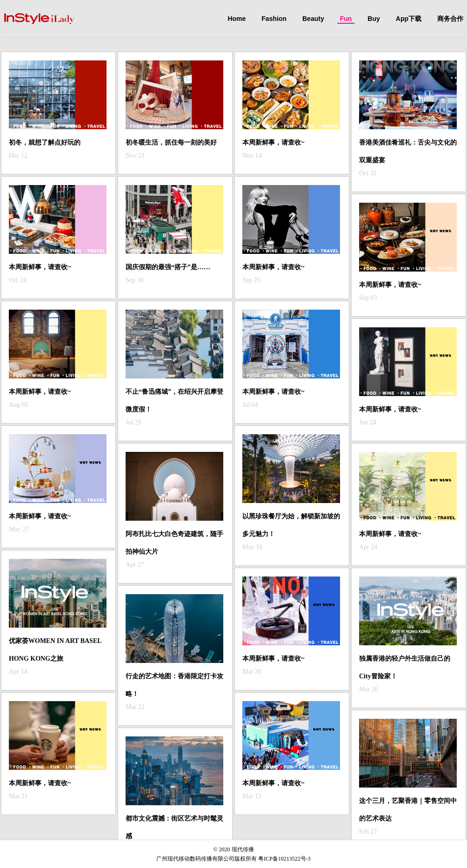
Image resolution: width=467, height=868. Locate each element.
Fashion (274, 19)
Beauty (313, 19)
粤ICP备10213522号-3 (284, 859)
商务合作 (450, 19)
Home (237, 19)
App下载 (409, 19)
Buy (374, 19)
